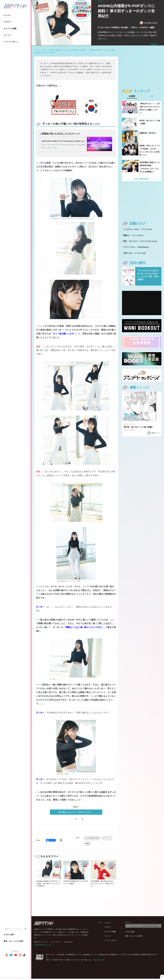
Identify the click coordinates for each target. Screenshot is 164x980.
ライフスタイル (149, 241)
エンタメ (7, 15)
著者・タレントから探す (14, 941)
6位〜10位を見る (142, 179)
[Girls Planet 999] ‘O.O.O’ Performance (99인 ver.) (63, 141)
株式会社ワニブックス (41, 942)
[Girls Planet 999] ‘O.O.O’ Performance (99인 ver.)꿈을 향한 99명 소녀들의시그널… (63, 146)
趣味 (88, 844)
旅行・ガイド (131, 241)
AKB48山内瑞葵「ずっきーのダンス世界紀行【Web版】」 (68, 50)
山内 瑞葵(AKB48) (149, 23)
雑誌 (127, 235)
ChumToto (143, 247)
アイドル (108, 838)
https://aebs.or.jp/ (99, 960)
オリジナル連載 (10, 29)
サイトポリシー (56, 942)
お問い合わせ (68, 942)
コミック (7, 35)
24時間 (132, 96)
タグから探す (9, 935)
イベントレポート (11, 42)
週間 (152, 96)
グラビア (7, 22)
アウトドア (129, 247)
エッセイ (140, 253)
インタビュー (131, 229)
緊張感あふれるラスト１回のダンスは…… (76, 812)
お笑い (128, 253)
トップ (36, 50)
